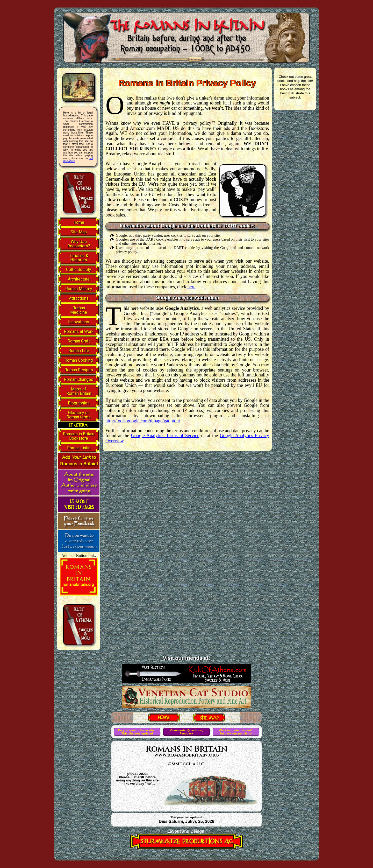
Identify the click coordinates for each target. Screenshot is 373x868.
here (191, 287)
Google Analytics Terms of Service (165, 436)
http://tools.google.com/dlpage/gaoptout (143, 421)
